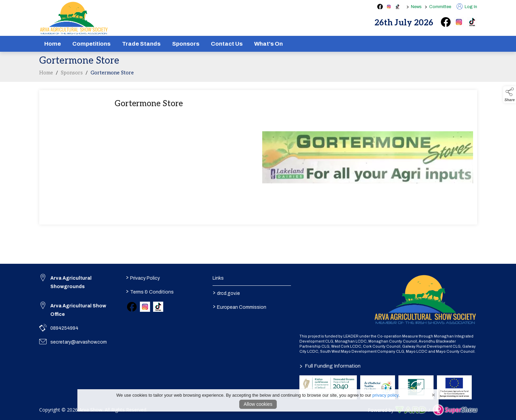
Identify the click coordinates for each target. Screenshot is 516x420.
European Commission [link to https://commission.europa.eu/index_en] (240, 307)
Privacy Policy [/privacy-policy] (143, 278)
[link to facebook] (132, 307)
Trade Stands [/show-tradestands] (141, 44)
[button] (510, 95)
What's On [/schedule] (268, 44)
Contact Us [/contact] (227, 44)
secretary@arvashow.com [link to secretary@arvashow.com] (79, 342)
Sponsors (72, 75)
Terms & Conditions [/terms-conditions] (150, 291)
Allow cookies (258, 404)
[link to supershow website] (455, 410)
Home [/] (53, 44)
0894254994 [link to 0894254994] (64, 328)
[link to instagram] (145, 307)
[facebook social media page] (380, 7)
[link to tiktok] (158, 307)
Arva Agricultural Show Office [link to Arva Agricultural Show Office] (78, 310)
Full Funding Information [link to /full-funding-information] (330, 366)
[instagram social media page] (389, 7)
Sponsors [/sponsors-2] (186, 44)
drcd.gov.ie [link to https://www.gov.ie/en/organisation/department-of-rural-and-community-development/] (226, 293)
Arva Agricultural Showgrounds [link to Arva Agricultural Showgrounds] (71, 282)
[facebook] (446, 22)
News (416, 7)
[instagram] (459, 22)
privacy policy (385, 395)
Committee (440, 7)
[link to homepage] (74, 18)
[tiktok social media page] (398, 7)
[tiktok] (472, 22)
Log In (467, 7)
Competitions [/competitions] (91, 44)
